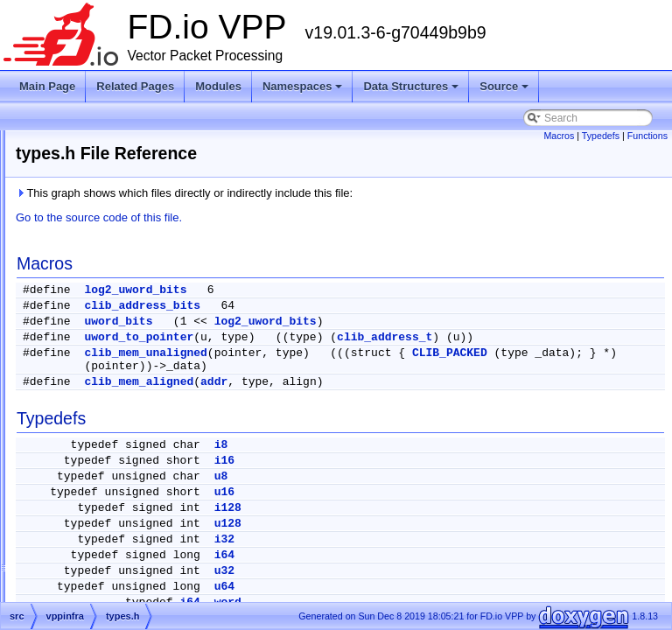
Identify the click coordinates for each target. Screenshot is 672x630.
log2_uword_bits (354, 290)
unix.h (100, 478)
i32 (443, 553)
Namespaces (304, 91)
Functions (647, 136)
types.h (103, 373)
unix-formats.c (119, 415)
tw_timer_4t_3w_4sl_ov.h (145, 310)
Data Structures (412, 91)
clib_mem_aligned (357, 395)
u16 (443, 505)
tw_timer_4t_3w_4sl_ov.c (144, 289)
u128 (447, 537)
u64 (443, 600)
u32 (443, 584)
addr (433, 395)
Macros (559, 136)
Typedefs (601, 136)
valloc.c (103, 541)
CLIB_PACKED (340, 379)
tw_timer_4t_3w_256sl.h (142, 268)
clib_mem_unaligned (364, 366)
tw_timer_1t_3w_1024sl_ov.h (154, 184)
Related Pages (135, 86)
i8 (440, 458)
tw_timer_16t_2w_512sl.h (145, 142)
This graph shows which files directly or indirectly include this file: (403, 193)
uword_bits (337, 322)
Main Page (47, 86)
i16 (443, 474)
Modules (218, 86)
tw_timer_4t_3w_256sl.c (142, 247)
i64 (443, 568)
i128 (447, 521)
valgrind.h (108, 520)
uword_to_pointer (357, 337)
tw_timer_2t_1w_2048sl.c (145, 205)
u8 (440, 490)
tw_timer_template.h (133, 352)
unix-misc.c (112, 457)
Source (505, 91)
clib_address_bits (361, 306)
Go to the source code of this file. (318, 217)
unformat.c (111, 394)
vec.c (98, 583)
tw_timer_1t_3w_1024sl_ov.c (153, 163)
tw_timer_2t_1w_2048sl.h (145, 226)
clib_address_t (603, 337)
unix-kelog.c (114, 436)
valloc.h (104, 562)
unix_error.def (118, 499)
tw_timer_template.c (133, 331)
